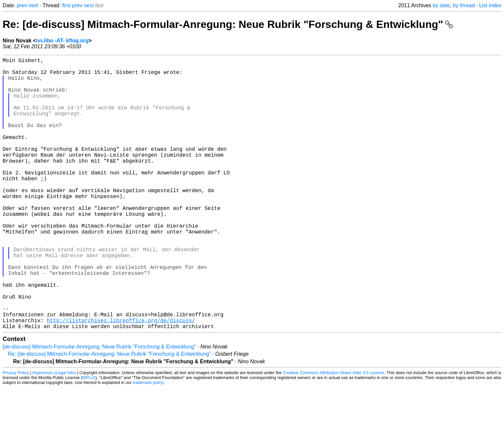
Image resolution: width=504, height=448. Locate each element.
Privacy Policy (16, 433)
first (66, 5)
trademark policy (148, 443)
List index (490, 5)
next (33, 5)
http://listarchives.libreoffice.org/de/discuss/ (121, 379)
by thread (464, 5)
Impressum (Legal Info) (54, 433)
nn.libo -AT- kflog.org (62, 41)
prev (22, 5)
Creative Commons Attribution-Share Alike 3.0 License (334, 433)
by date (441, 5)
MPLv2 (89, 438)
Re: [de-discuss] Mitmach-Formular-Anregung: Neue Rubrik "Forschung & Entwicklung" (228, 24)
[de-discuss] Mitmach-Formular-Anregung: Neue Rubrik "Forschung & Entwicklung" (99, 407)
